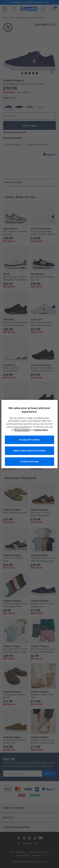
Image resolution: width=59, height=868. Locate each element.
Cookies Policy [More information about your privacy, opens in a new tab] (41, 430)
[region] (29, 434)
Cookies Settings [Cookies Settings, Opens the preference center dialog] (29, 461)
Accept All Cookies (29, 440)
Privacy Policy (22, 430)
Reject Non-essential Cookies (29, 451)
